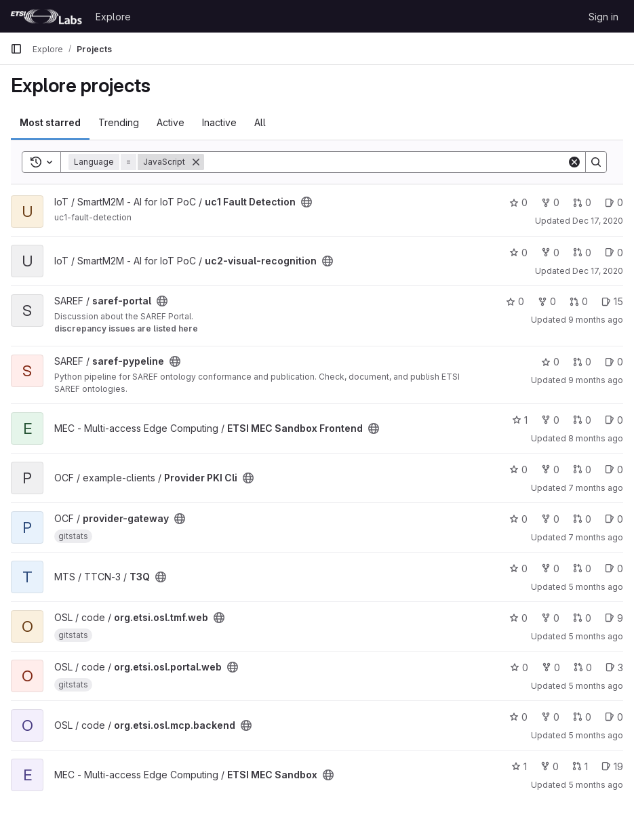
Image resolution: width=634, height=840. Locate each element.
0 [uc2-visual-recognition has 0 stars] (518, 253)
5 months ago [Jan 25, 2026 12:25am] (596, 636)
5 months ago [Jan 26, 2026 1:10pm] (596, 785)
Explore (113, 17)
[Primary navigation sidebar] (16, 49)
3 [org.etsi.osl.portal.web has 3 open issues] (614, 667)
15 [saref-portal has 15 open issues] (612, 301)
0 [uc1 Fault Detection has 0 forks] (550, 202)
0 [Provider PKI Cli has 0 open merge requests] (582, 469)
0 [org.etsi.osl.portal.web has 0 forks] (551, 667)
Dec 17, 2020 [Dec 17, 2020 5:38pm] (598, 271)
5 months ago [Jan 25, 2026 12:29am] (596, 735)
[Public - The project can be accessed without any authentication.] (306, 202)
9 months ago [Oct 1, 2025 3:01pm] (596, 380)
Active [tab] (171, 122)
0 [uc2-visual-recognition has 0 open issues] (614, 253)
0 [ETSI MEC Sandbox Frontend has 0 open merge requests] (582, 420)
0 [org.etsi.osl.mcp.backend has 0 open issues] (614, 717)
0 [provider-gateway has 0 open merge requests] (582, 519)
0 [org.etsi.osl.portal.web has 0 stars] (519, 667)
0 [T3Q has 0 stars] (518, 568)
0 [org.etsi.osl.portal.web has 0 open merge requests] (583, 667)
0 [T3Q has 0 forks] (550, 568)
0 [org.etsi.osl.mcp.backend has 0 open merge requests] (582, 717)
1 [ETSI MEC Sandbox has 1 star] (519, 766)
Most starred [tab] (50, 122)
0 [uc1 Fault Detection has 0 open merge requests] (582, 202)
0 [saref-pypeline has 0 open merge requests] (582, 362)
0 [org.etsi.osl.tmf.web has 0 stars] (518, 618)
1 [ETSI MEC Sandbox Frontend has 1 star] (520, 420)
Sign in (603, 17)
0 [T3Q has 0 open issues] (614, 568)
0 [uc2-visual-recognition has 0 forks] (550, 253)
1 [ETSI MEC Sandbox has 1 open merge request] (580, 766)
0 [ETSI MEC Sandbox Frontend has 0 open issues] (614, 420)
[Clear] (574, 162)
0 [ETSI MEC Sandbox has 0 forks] (550, 766)
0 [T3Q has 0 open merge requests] (582, 568)
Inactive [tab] (219, 122)
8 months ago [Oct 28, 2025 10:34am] (596, 438)
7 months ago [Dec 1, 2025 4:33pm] (596, 488)
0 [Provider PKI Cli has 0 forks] (550, 469)
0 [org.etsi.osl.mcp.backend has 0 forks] (550, 717)
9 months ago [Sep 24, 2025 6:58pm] (596, 320)
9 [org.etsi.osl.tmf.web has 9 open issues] (614, 618)
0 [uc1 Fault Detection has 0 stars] (518, 202)
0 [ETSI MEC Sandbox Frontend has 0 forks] (550, 420)
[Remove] (196, 162)
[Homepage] (46, 16)
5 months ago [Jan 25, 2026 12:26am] (596, 686)
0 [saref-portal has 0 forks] (547, 301)
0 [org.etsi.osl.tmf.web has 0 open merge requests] (582, 618)
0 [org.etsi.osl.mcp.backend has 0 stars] (518, 717)
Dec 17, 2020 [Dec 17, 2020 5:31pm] (598, 221)
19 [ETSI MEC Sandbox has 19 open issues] (612, 766)
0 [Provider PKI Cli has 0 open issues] (614, 469)
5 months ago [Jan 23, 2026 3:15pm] (596, 587)
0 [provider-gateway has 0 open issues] (614, 519)
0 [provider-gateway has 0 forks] (550, 519)
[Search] (385, 162)
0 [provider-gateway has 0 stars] (518, 519)
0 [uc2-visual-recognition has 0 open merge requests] (582, 253)
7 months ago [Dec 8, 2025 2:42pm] (596, 537)
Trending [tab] (119, 122)
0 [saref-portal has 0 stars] (515, 301)
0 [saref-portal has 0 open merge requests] (579, 301)
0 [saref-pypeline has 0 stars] (550, 362)
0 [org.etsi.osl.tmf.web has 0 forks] (550, 618)
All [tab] (260, 122)
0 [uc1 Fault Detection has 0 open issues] (614, 202)
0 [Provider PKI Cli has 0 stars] (518, 469)
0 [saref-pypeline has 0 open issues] (614, 362)
